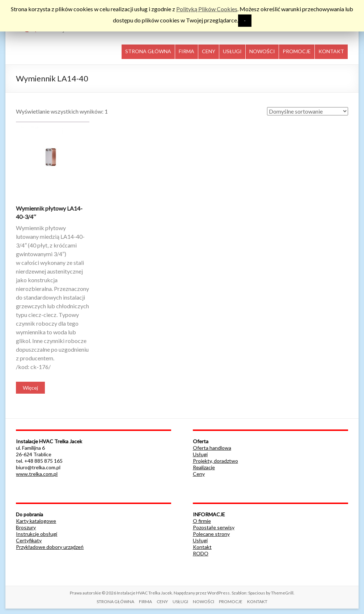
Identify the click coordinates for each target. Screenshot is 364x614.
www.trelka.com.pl (37, 474)
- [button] (245, 20)
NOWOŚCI (262, 51)
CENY (209, 51)
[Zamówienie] (308, 111)
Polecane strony (211, 534)
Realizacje (204, 467)
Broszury (26, 527)
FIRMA (187, 51)
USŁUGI (232, 51)
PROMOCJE (297, 51)
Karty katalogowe (36, 521)
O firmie (202, 521)
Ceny (199, 474)
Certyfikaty (29, 540)
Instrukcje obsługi (37, 534)
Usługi (200, 454)
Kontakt (202, 547)
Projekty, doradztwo (215, 461)
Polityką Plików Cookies (207, 9)
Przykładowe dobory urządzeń (50, 547)
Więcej (30, 388)
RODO (201, 553)
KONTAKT (331, 51)
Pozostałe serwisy (214, 527)
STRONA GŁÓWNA (148, 51)
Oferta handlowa (212, 448)
